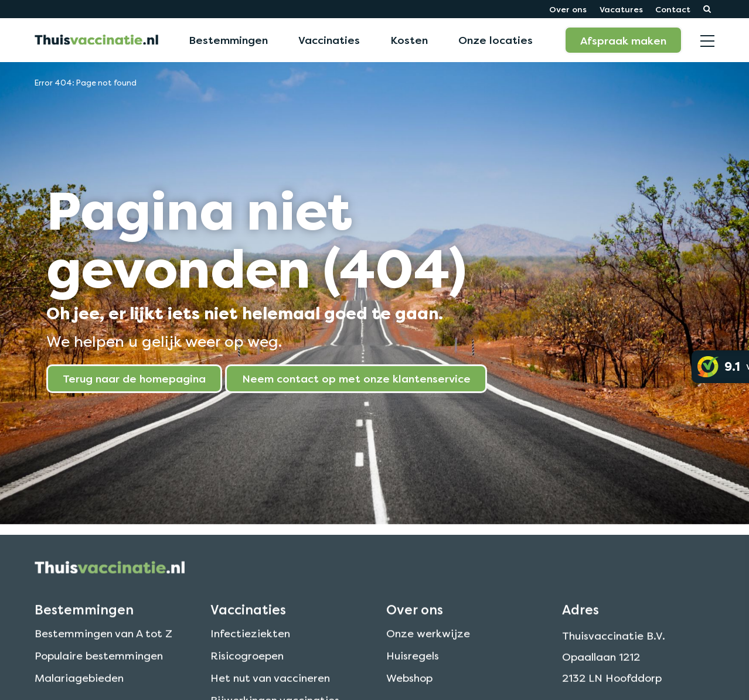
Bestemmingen (228, 40)
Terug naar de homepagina (134, 378)
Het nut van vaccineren (270, 690)
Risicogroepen (247, 668)
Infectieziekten (250, 646)
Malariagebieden (79, 690)
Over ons (568, 9)
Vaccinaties (329, 40)
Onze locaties (496, 40)
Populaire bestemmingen (99, 668)
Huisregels (413, 668)
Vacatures (621, 9)
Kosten (409, 40)
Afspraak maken (623, 40)
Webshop (409, 690)
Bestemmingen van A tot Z (103, 646)
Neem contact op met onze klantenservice (356, 378)
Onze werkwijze (428, 646)
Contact (673, 9)
